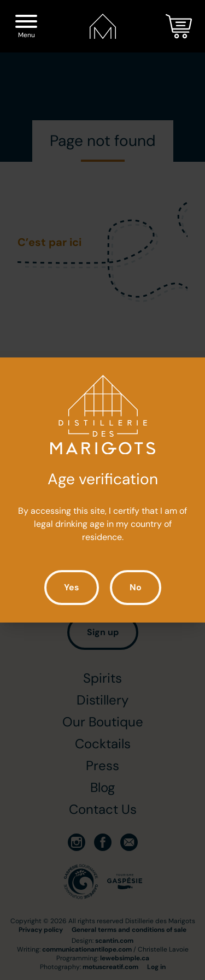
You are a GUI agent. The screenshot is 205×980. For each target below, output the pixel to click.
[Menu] (26, 23)
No (136, 587)
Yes (72, 587)
